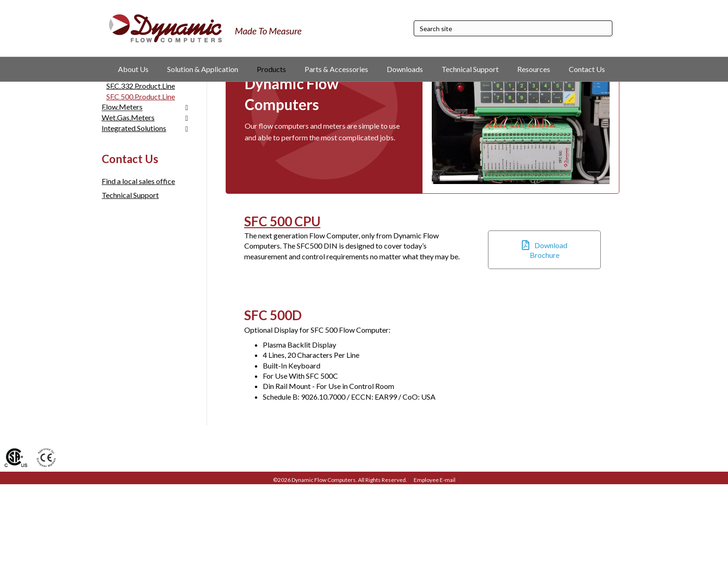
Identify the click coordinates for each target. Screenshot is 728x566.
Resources (534, 69)
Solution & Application (203, 69)
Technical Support (470, 69)
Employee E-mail (435, 562)
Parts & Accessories (336, 69)
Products (271, 69)
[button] (544, 332)
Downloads (405, 69)
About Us (133, 69)
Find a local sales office (138, 263)
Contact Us (587, 69)
